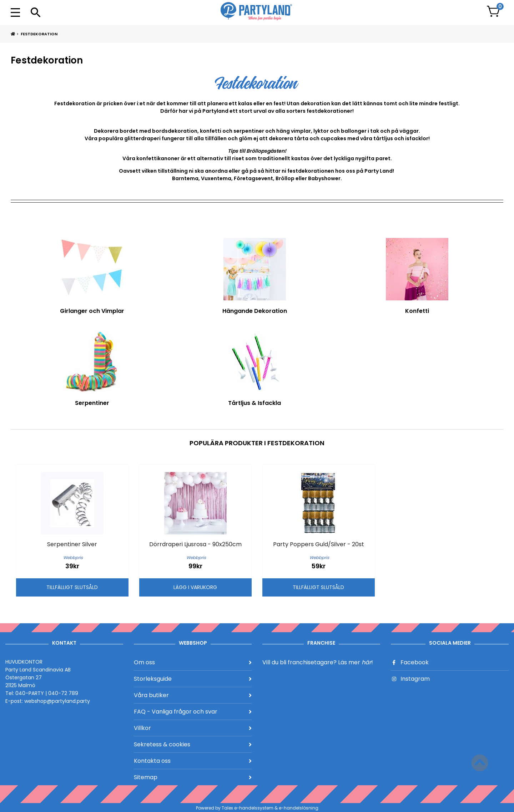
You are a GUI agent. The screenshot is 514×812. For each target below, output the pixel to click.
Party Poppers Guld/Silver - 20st (319, 544)
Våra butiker (193, 695)
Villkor (193, 728)
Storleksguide (193, 679)
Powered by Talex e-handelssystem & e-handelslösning (257, 808)
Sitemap (193, 777)
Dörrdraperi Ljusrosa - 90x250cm (195, 544)
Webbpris (73, 558)
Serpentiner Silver (72, 544)
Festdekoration (39, 34)
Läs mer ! (356, 662)
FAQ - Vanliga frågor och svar (193, 712)
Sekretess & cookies (193, 744)
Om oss (193, 662)
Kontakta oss (193, 761)
